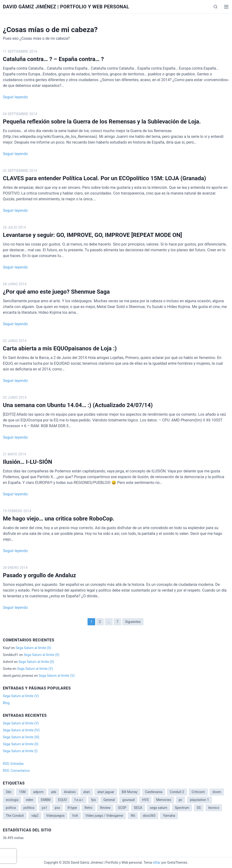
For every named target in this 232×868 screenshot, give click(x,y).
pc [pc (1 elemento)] (180, 800)
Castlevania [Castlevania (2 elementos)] (154, 792)
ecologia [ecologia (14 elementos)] (12, 800)
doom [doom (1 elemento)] (217, 792)
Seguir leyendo (15, 97)
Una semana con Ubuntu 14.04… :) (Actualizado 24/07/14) (78, 405)
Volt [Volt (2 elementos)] (75, 816)
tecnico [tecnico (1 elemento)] (214, 808)
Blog (6, 703)
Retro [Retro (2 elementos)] (88, 808)
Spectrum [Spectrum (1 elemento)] (182, 808)
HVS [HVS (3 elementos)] (145, 800)
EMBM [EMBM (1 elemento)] (46, 800)
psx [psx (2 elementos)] (57, 808)
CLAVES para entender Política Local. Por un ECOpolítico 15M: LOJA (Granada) (104, 178)
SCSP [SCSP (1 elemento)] (122, 808)
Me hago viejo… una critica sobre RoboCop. (59, 519)
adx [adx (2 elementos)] (54, 792)
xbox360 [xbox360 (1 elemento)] (149, 816)
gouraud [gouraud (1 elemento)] (128, 800)
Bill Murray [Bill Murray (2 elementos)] (130, 792)
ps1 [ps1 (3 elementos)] (45, 808)
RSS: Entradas (13, 764)
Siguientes (133, 622)
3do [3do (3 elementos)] (9, 792)
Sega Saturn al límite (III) (21, 737)
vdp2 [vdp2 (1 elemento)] (35, 816)
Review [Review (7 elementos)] (105, 808)
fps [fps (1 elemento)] (94, 800)
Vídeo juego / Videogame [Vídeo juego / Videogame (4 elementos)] (104, 816)
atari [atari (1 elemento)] (87, 792)
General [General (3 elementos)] (109, 800)
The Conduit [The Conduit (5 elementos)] (15, 816)
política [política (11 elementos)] (29, 808)
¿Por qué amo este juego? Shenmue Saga (56, 292)
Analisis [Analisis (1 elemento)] (70, 792)
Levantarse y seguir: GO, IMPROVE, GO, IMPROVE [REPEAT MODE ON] (92, 235)
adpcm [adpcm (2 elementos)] (38, 792)
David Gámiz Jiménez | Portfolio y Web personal (66, 7)
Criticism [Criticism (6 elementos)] (198, 792)
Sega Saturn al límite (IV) (21, 730)
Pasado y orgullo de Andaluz (39, 575)
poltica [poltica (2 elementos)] (11, 808)
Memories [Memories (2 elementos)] (164, 800)
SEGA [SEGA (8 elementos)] (138, 808)
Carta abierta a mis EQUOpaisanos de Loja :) (60, 348)
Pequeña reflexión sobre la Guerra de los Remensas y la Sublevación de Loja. (102, 122)
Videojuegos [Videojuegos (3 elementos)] (55, 816)
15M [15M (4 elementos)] (22, 792)
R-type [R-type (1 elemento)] (72, 808)
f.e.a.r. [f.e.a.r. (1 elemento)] (79, 800)
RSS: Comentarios (16, 771)
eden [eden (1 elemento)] (30, 800)
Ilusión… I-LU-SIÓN (28, 462)
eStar (157, 862)
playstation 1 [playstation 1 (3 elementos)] (199, 800)
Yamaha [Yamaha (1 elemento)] (169, 816)
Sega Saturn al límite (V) (35, 669)
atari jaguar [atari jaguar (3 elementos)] (106, 792)
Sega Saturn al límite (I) (20, 751)
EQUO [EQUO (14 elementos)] (62, 800)
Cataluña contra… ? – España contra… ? (53, 59)
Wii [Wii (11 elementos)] (133, 816)
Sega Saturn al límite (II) (33, 648)
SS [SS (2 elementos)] (199, 808)
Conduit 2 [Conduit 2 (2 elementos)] (177, 792)
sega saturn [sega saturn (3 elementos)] (158, 808)
